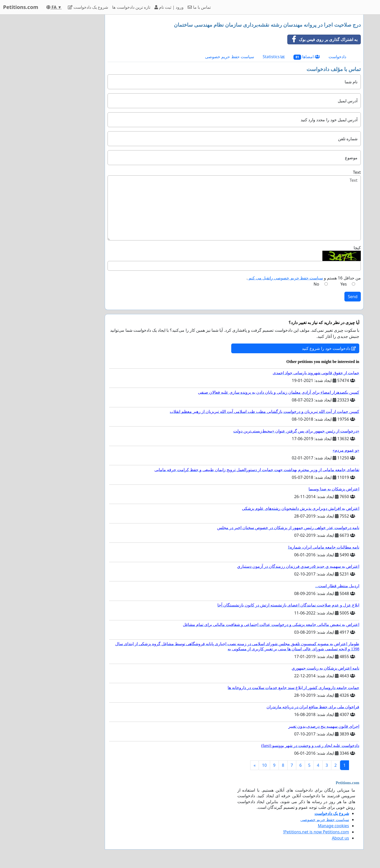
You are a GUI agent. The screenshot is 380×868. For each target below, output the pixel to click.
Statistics (274, 57)
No (316, 284)
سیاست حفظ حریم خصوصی (229, 57)
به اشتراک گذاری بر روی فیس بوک (323, 39)
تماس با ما (199, 7)
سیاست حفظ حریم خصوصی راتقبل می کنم (285, 278)
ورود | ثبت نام (169, 7)
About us (340, 838)
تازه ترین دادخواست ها (131, 7)
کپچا (357, 248)
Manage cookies (333, 826)
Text (357, 172)
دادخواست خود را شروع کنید (329, 348)
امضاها (307, 57)
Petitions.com (21, 7)
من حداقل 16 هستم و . (304, 278)
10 (264, 765)
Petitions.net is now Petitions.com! (316, 832)
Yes (344, 284)
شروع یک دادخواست (88, 7)
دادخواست (337, 57)
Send (353, 297)
